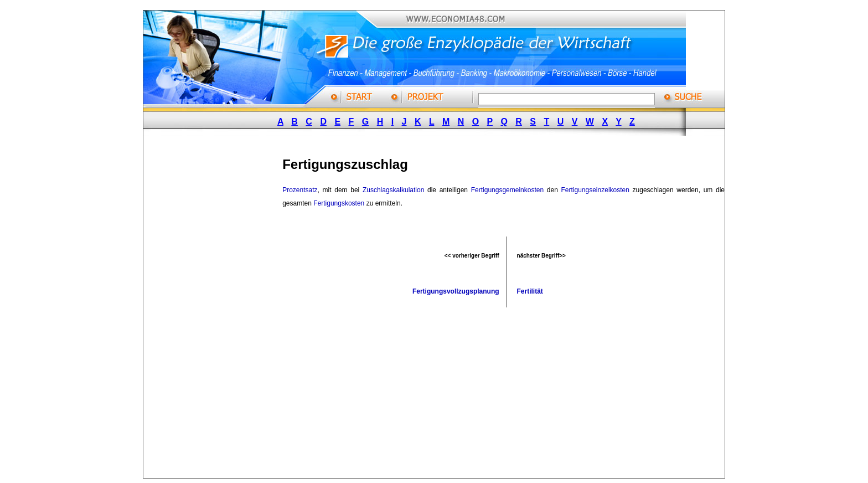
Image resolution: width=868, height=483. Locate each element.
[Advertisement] (226, 312)
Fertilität (530, 291)
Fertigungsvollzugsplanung (456, 291)
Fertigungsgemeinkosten (507, 190)
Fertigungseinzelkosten (595, 190)
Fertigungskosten (339, 203)
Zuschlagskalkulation (393, 190)
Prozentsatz (300, 190)
